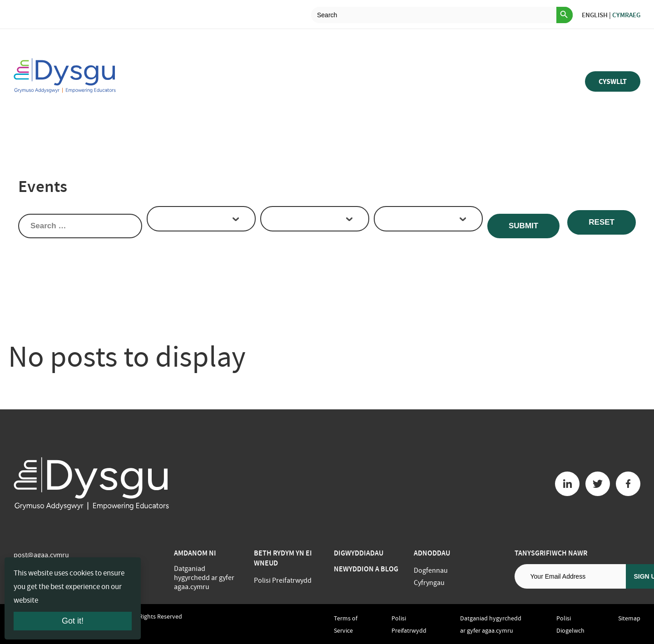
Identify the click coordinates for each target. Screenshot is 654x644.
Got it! (73, 621)
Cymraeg (626, 15)
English (595, 15)
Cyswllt (613, 81)
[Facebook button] (628, 484)
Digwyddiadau (359, 553)
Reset (602, 222)
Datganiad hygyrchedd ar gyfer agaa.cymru (204, 578)
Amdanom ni (195, 553)
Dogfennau (431, 570)
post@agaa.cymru (41, 555)
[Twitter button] (598, 484)
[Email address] (570, 576)
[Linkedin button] (567, 484)
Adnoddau (432, 553)
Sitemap (629, 618)
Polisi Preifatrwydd (283, 580)
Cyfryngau (429, 583)
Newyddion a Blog (366, 569)
